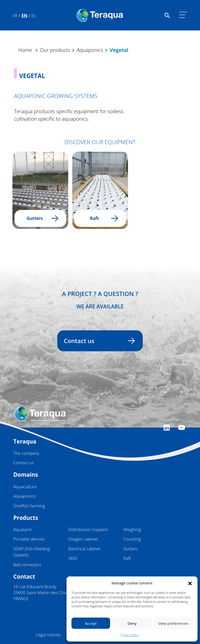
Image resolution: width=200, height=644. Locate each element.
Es (34, 16)
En (24, 16)
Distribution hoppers (88, 529)
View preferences (173, 623)
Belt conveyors (27, 565)
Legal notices (48, 635)
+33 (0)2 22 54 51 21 (33, 608)
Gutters (131, 549)
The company (26, 453)
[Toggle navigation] (183, 15)
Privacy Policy (129, 635)
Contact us (97, 341)
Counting (132, 539)
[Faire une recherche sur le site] (167, 15)
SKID (73, 558)
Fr (15, 16)
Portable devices (29, 539)
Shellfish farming (29, 506)
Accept (91, 623)
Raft (127, 558)
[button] (190, 583)
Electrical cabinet (85, 549)
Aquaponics (25, 496)
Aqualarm (23, 529)
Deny (132, 623)
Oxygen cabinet (83, 539)
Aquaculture (25, 487)
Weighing (132, 529)
